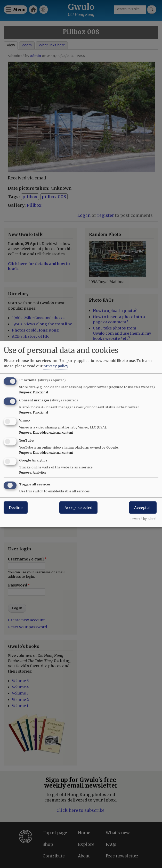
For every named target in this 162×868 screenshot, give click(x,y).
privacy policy (56, 366)
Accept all (143, 508)
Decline (16, 508)
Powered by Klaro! (143, 519)
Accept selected (78, 508)
